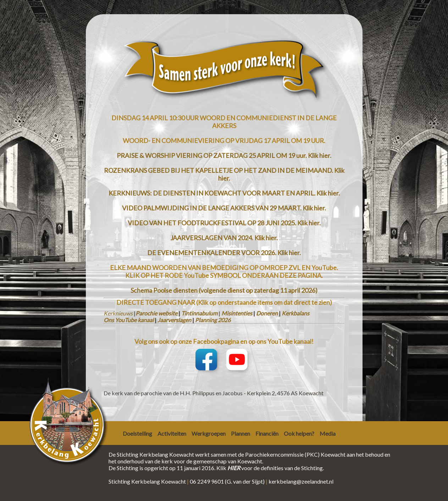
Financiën (267, 433)
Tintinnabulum (199, 313)
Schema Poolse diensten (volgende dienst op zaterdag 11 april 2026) (224, 290)
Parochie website (156, 313)
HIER (234, 468)
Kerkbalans (295, 313)
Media (328, 433)
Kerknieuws (118, 313)
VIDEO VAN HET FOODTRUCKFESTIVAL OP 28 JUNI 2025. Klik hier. (224, 223)
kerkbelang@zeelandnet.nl (301, 481)
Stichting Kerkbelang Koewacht (147, 481)
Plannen (240, 433)
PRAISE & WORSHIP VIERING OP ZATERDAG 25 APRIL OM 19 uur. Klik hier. (224, 155)
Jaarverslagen (174, 320)
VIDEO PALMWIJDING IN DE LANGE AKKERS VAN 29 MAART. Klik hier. (224, 208)
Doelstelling (137, 433)
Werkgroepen (209, 433)
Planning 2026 (213, 320)
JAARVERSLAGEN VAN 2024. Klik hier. (224, 238)
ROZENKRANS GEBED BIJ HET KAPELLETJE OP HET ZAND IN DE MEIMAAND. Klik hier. (224, 174)
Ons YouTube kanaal (129, 320)
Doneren (267, 313)
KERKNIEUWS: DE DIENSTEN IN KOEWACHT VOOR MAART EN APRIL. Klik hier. (224, 193)
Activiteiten (172, 433)
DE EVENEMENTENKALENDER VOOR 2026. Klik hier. (224, 253)
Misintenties (237, 313)
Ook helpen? (299, 433)
